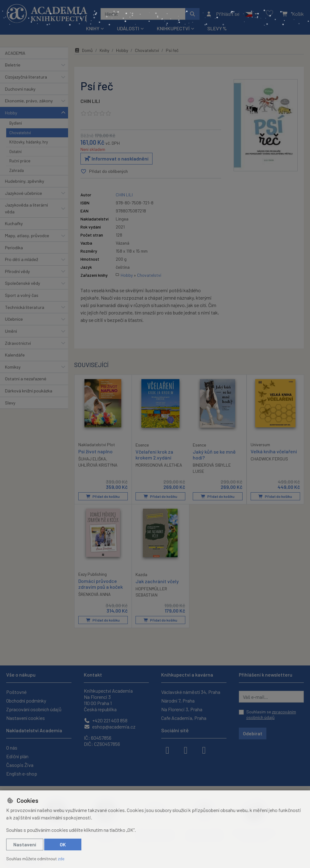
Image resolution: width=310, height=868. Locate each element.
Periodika (14, 248)
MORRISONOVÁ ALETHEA (159, 465)
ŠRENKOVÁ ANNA (95, 594)
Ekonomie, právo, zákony (29, 101)
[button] (251, 14)
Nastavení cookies (26, 718)
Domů (84, 50)
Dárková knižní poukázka (29, 391)
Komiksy (13, 367)
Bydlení (16, 123)
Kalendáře (15, 355)
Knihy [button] (93, 28)
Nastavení (25, 844)
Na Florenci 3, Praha (182, 709)
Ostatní (15, 152)
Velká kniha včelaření (274, 451)
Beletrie (13, 65)
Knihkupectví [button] (173, 28)
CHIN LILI (90, 101)
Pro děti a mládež (22, 259)
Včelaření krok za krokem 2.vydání (154, 455)
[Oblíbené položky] (269, 14)
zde (61, 859)
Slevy (10, 403)
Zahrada (17, 170)
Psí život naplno (95, 451)
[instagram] (186, 750)
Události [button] (128, 28)
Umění (11, 331)
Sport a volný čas (22, 295)
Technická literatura (25, 307)
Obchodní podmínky (26, 701)
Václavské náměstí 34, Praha (191, 692)
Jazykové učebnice (24, 193)
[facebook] (167, 750)
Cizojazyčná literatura (26, 77)
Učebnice (14, 319)
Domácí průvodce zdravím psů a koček (101, 584)
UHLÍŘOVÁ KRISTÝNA (98, 465)
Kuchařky (14, 223)
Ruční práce (20, 161)
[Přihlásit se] (223, 14)
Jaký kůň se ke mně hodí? (214, 455)
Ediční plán (17, 756)
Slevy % (217, 28)
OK (63, 844)
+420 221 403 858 (106, 720)
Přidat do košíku (103, 496)
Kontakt (93, 675)
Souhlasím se (271, 714)
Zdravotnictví (18, 343)
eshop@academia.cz (110, 727)
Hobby (11, 113)
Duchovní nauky (20, 89)
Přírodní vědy (17, 271)
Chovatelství (20, 133)
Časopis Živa (20, 765)
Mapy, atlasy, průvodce (27, 235)
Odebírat (253, 733)
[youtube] (204, 750)
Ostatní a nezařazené (26, 379)
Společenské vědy (23, 283)
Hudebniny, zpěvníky (25, 181)
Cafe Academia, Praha (184, 718)
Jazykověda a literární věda (26, 208)
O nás (12, 748)
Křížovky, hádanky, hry (29, 142)
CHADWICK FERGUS (269, 459)
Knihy (104, 50)
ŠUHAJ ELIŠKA (92, 459)
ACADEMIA (15, 53)
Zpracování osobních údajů (34, 709)
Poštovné (16, 692)
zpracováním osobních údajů (271, 714)
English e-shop (22, 774)
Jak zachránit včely (157, 581)
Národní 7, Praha (178, 701)
